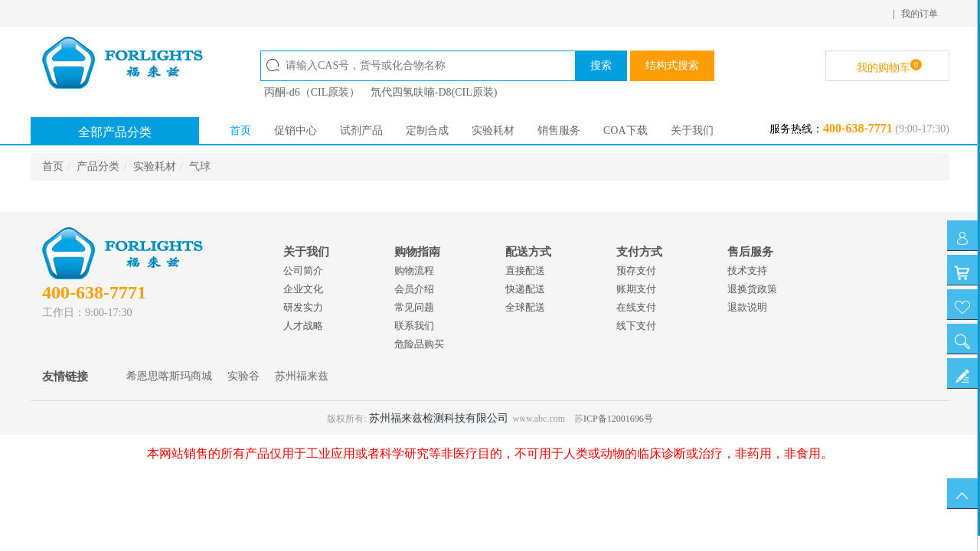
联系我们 (414, 326)
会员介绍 (414, 289)
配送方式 (528, 252)
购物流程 (414, 271)
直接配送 (525, 271)
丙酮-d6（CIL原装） (312, 92)
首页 (240, 130)
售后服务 (750, 252)
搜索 (601, 65)
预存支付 (636, 271)
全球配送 (525, 307)
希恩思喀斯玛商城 (169, 376)
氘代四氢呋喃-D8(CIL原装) (434, 92)
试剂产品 (361, 130)
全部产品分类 (115, 132)
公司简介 (303, 271)
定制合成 (427, 130)
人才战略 (303, 326)
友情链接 (65, 377)
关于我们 (692, 130)
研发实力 (303, 307)
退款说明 (747, 307)
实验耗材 (493, 130)
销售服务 (559, 130)
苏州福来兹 (302, 376)
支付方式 (639, 252)
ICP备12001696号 (618, 419)
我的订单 (920, 14)
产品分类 (98, 166)
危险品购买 (419, 344)
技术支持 (747, 271)
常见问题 (414, 307)
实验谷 (243, 376)
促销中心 (296, 130)
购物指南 (417, 252)
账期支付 (636, 289)
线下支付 (636, 326)
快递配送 (525, 289)
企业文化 (303, 289)
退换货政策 (752, 289)
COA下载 (626, 130)
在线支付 (636, 307)
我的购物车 (889, 66)
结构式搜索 (672, 65)
